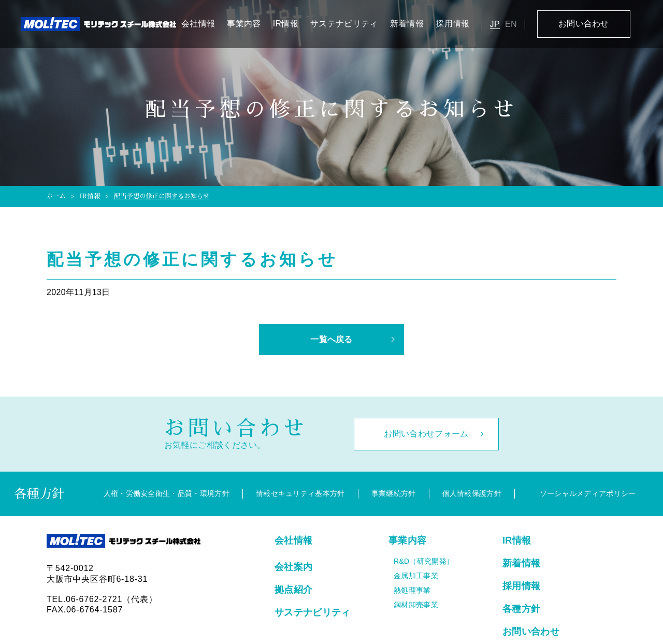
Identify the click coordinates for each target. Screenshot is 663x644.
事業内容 (244, 24)
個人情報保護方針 (472, 493)
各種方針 (521, 609)
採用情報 (452, 24)
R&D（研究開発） (424, 561)
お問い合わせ (584, 24)
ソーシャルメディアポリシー (588, 493)
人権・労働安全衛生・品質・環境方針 (167, 493)
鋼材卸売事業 (416, 605)
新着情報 (407, 24)
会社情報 (198, 24)
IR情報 (286, 24)
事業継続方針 (394, 493)
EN (511, 24)
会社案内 (293, 567)
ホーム (56, 196)
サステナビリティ (344, 24)
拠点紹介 (293, 590)
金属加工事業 (416, 576)
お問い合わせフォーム (426, 434)
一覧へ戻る (331, 339)
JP (495, 24)
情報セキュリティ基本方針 (300, 493)
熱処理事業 (412, 590)
